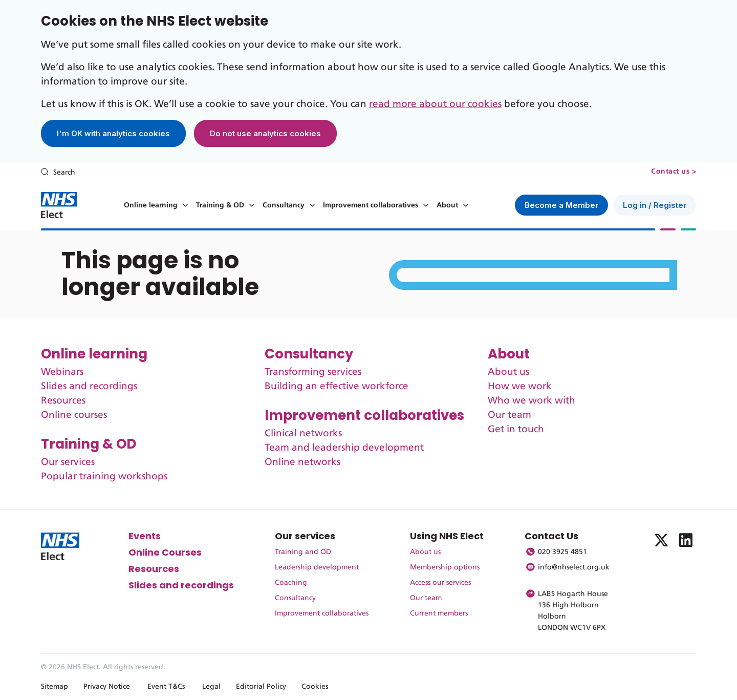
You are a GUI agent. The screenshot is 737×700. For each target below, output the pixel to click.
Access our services (440, 583)
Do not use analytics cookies (265, 133)
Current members (439, 613)
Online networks (302, 462)
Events (145, 536)
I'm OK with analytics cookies (113, 133)
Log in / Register (655, 205)
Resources (63, 401)
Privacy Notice (107, 687)
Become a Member (561, 205)
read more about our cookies (435, 104)
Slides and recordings (89, 386)
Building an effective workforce (337, 386)
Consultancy (284, 205)
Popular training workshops (104, 476)
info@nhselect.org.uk (574, 567)
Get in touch (516, 429)
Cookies (315, 687)
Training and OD (303, 552)
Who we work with (532, 401)
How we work (520, 386)
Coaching (291, 583)
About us (508, 372)
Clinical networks (303, 433)
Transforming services (313, 372)
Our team (510, 415)
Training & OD (220, 205)
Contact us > (674, 172)
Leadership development (317, 567)
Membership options (445, 567)
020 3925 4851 (562, 552)
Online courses (74, 415)
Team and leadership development (344, 448)
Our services (68, 462)
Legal (211, 687)
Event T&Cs (166, 687)
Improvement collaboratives (371, 205)
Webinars (62, 372)
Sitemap (55, 687)
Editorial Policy (261, 687)
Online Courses (165, 552)
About (447, 205)
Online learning (151, 205)
